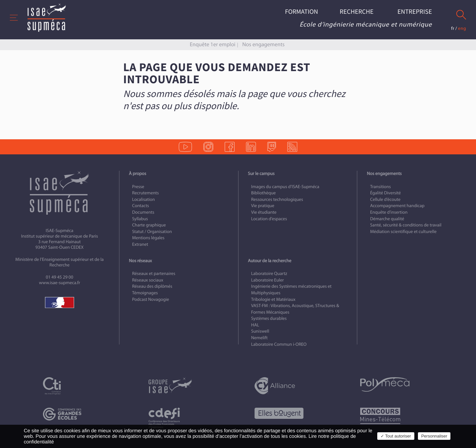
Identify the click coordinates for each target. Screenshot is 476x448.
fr (453, 28)
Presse (138, 187)
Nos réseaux (140, 261)
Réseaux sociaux (148, 280)
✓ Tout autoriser (396, 436)
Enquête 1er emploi (212, 44)
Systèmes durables (269, 318)
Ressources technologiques (277, 199)
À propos (138, 174)
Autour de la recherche (270, 261)
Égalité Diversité (385, 193)
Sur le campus (261, 174)
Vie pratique (263, 206)
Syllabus (140, 219)
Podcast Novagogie (151, 299)
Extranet (140, 244)
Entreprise (414, 12)
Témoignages (145, 293)
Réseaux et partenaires (154, 273)
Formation (302, 12)
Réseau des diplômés (152, 286)
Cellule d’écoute (385, 199)
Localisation (144, 199)
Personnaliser (434, 436)
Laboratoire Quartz (269, 273)
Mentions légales (148, 238)
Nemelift (259, 338)
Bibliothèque (264, 193)
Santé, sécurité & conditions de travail (406, 225)
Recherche (356, 12)
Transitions (380, 187)
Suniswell (260, 331)
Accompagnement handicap (397, 206)
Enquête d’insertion (389, 212)
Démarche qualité (387, 219)
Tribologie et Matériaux (273, 299)
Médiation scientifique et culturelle (403, 232)
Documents (143, 212)
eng (462, 28)
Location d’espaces (269, 219)
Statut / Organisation (152, 232)
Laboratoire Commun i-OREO (279, 344)
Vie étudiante (264, 212)
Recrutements (145, 193)
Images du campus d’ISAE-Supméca (285, 187)
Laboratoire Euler (268, 280)
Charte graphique (149, 225)
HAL (255, 325)
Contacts (141, 206)
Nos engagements (264, 44)
